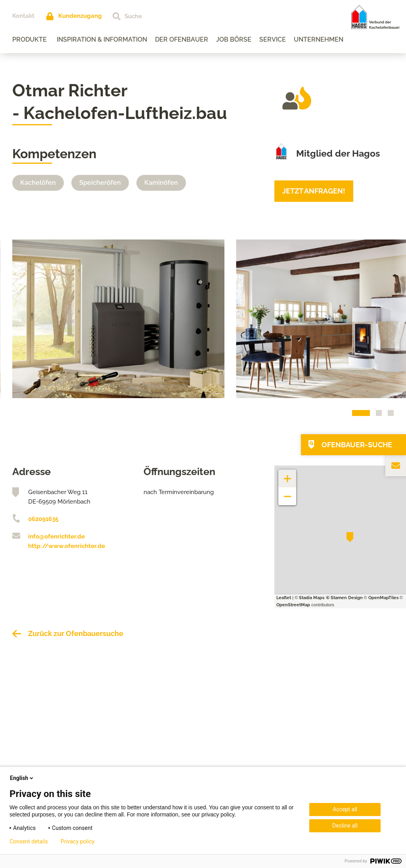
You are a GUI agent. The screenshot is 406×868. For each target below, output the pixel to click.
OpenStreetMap (293, 605)
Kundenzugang (80, 16)
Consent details (29, 841)
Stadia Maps (312, 598)
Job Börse (234, 39)
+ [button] (287, 474)
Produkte (30, 39)
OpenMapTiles (383, 598)
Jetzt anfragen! (314, 191)
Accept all (345, 809)
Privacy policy (78, 841)
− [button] (288, 492)
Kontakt (23, 16)
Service (273, 39)
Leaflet (284, 598)
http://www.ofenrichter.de (67, 546)
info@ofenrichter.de (56, 537)
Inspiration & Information (102, 39)
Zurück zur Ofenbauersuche (76, 633)
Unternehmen (319, 39)
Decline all (345, 826)
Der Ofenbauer (182, 39)
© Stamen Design (344, 598)
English (22, 778)
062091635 (43, 519)
